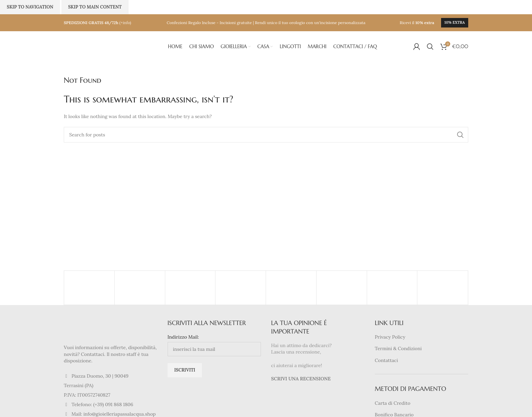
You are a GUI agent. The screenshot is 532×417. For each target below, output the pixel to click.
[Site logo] (98, 46)
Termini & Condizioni (398, 348)
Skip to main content (95, 7)
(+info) (125, 23)
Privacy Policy (390, 337)
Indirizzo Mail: (183, 337)
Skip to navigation (30, 7)
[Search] (430, 46)
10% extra (455, 22)
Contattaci (386, 360)
